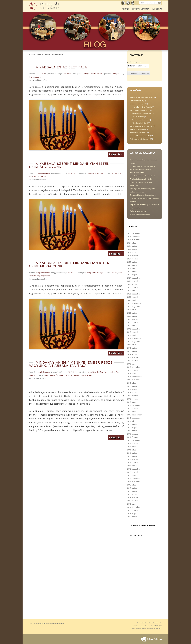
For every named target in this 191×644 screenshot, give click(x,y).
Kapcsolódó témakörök (138, 133)
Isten (31, 77)
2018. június (132, 386)
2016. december (134, 440)
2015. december (134, 469)
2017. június (132, 424)
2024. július (132, 243)
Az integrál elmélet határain (93, 74)
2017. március (133, 434)
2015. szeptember (134, 478)
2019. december (134, 329)
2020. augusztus (134, 307)
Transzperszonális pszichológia (141, 126)
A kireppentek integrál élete (141, 113)
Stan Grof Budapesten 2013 (140, 136)
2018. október (133, 373)
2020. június (132, 313)
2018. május (132, 389)
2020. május (132, 316)
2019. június (132, 348)
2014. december (134, 507)
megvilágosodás (43, 276)
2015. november (134, 472)
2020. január (132, 326)
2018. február (133, 399)
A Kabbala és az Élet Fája (61, 67)
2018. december (134, 367)
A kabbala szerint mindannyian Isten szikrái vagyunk (69, 165)
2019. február (133, 361)
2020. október (133, 300)
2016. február (133, 463)
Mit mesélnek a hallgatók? (139, 110)
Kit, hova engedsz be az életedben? (142, 166)
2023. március (133, 265)
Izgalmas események (137, 104)
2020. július (132, 310)
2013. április (132, 517)
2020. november (134, 297)
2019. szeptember (134, 338)
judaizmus (68, 375)
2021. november (134, 281)
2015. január (132, 504)
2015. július (132, 485)
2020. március (133, 319)
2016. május (132, 456)
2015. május (132, 491)
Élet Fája (114, 74)
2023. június (132, 262)
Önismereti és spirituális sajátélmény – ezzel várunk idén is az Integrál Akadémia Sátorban (144, 198)
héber (121, 74)
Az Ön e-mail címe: (135, 62)
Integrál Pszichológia (95, 173)
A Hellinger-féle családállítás (140, 214)
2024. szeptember (134, 237)
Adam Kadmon (49, 375)
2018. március (133, 396)
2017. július (132, 421)
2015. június (132, 488)
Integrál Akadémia (141, 9)
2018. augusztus (134, 380)
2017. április (132, 431)
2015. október (133, 475)
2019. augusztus (134, 342)
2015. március (133, 498)
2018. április (132, 393)
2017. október (133, 412)
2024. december (134, 233)
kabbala (37, 77)
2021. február (133, 287)
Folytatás (116, 154)
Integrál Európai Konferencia (142, 107)
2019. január (132, 364)
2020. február (133, 322)
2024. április (132, 252)
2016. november (134, 443)
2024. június (132, 246)
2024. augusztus (134, 240)
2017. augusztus (134, 418)
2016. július (132, 450)
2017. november (134, 408)
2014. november (134, 510)
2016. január (132, 466)
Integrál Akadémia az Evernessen (142, 97)
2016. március (133, 459)
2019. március (133, 357)
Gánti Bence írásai (136, 101)
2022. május (132, 275)
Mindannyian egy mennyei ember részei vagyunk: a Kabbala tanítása (71, 364)
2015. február (133, 501)
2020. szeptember (134, 303)
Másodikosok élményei (140, 123)
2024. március (133, 256)
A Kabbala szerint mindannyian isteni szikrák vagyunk (70, 265)
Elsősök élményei (138, 117)
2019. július (132, 345)
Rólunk (125, 9)
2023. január (132, 268)
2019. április (132, 354)
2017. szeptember (134, 415)
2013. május (132, 513)
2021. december (134, 278)
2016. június (132, 453)
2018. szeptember (134, 377)
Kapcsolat (157, 9)
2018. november (134, 370)
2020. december (134, 294)
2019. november (134, 332)
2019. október (133, 335)
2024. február (133, 259)
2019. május (132, 351)
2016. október (133, 447)
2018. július (132, 383)
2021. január (132, 291)
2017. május (132, 428)
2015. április (132, 494)
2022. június (132, 272)
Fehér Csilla (40, 74)
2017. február (133, 437)
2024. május (132, 249)
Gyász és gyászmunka (138, 211)
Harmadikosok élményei (140, 120)
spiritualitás (41, 176)
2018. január (132, 402)
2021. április (132, 284)
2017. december (134, 405)
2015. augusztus (134, 482)
